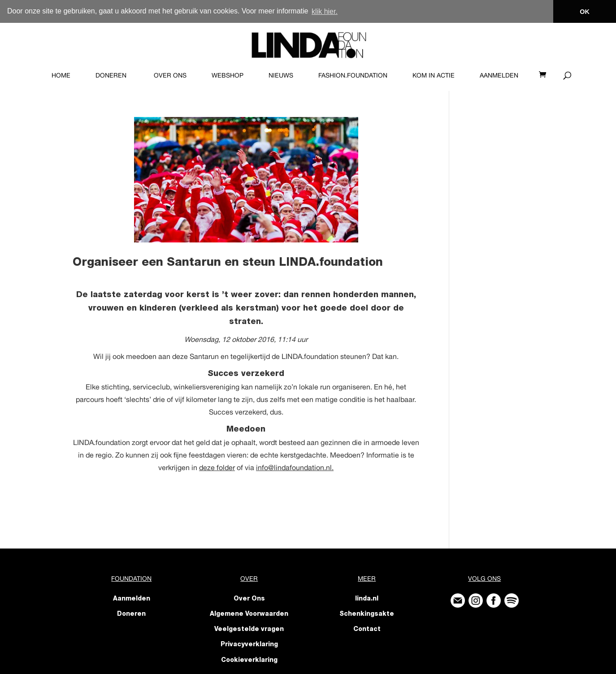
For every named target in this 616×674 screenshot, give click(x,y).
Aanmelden (499, 75)
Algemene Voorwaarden (249, 614)
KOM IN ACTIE (434, 75)
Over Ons (170, 75)
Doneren (111, 75)
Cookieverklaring (249, 660)
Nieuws (281, 75)
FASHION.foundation (353, 75)
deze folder (217, 467)
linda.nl (367, 599)
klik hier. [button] (325, 11)
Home (61, 75)
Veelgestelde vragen (249, 630)
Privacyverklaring (249, 645)
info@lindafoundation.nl (294, 467)
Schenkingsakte (367, 614)
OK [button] (585, 12)
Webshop (228, 75)
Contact (367, 630)
